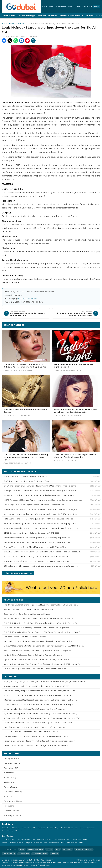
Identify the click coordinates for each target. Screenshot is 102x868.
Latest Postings (26, 16)
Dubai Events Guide (79, 840)
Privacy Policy (52, 828)
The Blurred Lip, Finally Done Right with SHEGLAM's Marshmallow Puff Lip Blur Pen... (41, 605)
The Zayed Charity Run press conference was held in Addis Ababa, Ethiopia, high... (40, 691)
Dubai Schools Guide (61, 840)
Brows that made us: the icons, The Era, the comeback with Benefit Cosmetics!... (39, 619)
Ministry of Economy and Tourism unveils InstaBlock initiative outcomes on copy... (40, 741)
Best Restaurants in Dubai (54, 843)
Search (89, 16)
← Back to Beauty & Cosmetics (18, 573)
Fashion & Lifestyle (12, 763)
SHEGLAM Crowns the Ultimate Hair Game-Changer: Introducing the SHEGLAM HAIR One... (44, 646)
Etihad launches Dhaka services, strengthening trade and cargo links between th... (41, 566)
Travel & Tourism (11, 787)
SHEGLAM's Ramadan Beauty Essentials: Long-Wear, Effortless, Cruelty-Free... (38, 650)
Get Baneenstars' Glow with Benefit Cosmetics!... (26, 476)
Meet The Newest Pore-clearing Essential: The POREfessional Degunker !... (37, 628)
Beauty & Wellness (58, 7)
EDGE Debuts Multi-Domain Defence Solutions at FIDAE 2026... (32, 533)
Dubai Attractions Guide (25, 840)
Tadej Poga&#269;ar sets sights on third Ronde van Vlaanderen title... (35, 505)
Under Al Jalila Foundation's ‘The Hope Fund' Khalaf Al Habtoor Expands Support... (40, 704)
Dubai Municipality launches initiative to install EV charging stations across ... (38, 542)
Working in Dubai (44, 840)
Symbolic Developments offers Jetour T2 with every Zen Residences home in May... (41, 714)
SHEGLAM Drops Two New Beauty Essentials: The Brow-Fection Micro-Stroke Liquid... (43, 552)
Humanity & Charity (12, 815)
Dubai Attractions (87, 828)
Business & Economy (13, 792)
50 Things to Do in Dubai (32, 843)
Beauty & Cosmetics (17, 23)
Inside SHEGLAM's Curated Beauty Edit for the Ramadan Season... (33, 655)
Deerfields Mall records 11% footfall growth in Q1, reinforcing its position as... (38, 538)
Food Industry (10, 777)
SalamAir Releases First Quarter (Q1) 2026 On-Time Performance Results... (37, 556)
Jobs (79, 7)
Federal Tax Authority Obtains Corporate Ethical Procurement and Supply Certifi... (41, 523)
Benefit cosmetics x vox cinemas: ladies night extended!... (30, 609)
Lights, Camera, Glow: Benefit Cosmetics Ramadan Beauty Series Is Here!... (37, 660)
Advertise (63, 828)
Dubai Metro (73, 828)
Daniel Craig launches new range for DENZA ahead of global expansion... (36, 727)
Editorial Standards (18, 828)
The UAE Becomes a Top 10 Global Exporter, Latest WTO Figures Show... (36, 547)
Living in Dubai (8, 840)
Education (87, 7)
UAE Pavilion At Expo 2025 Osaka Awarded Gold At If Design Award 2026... (36, 736)
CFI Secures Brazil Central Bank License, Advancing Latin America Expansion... (38, 723)
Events (71, 7)
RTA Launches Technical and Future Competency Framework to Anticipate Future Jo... (43, 528)
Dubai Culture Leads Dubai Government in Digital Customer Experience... (37, 745)
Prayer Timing (8, 831)
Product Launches (47, 16)
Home (45, 7)
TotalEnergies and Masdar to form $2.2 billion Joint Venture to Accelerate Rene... (40, 519)
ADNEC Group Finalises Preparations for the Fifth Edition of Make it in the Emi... (38, 695)
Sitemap (18, 831)
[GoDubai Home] (21, 7)
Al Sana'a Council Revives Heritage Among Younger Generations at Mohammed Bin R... (43, 718)
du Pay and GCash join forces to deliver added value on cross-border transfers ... (40, 495)
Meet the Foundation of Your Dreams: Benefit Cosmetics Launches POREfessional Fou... (43, 664)
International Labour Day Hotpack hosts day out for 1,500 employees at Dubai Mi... (40, 700)
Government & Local (13, 801)
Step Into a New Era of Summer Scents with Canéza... (28, 614)
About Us (5, 828)
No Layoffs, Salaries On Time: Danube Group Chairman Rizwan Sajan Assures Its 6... (41, 491)
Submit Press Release (71, 16)
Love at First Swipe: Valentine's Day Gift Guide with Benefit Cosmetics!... (36, 669)
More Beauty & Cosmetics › (85, 325)
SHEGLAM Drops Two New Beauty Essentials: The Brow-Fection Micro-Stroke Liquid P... (43, 632)
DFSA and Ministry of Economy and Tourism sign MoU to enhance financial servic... (41, 486)
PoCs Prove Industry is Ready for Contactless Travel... (28, 481)
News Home (9, 16)
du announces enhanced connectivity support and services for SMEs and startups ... (41, 514)
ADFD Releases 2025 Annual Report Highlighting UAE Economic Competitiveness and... (43, 500)
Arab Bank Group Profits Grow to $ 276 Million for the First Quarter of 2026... (37, 686)
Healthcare (9, 806)
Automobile (9, 773)
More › (95, 600)
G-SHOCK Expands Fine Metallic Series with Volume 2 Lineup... (31, 732)
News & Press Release (84, 849)
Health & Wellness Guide (11, 843)
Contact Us (32, 828)
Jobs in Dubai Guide (74, 843)
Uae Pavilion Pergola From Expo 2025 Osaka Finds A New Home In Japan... (37, 561)
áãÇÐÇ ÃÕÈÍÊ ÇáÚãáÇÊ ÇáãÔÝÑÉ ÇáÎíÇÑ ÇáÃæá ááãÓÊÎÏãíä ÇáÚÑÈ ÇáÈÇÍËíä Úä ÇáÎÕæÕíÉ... (45, 682)
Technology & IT (11, 768)
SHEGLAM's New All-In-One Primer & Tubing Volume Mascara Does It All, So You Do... (41, 623)
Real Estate (9, 782)
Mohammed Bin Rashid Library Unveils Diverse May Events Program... (34, 709)
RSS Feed (41, 828)
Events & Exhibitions (13, 811)
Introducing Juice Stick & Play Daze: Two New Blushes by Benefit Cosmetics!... (38, 641)
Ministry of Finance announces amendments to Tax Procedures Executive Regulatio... (42, 509)
